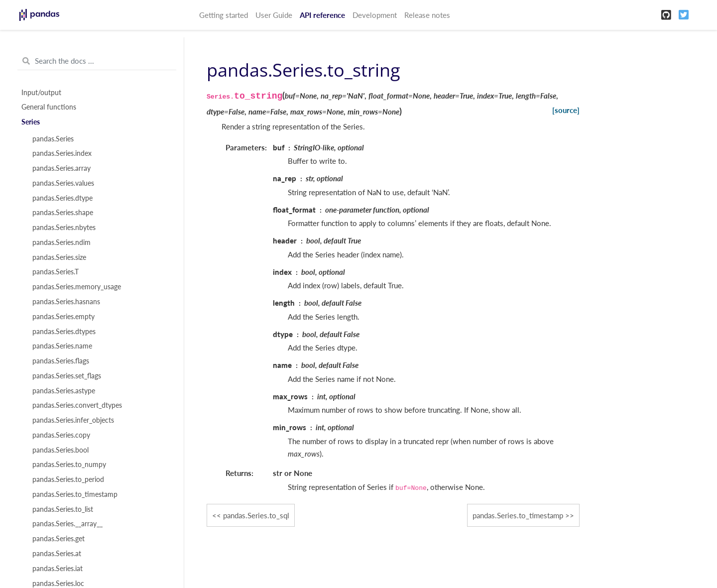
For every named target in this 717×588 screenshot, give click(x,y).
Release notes (427, 15)
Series (31, 122)
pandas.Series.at (57, 554)
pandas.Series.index (62, 153)
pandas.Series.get (59, 539)
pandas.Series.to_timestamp (75, 494)
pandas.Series (53, 139)
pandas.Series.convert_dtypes (77, 405)
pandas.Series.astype (64, 391)
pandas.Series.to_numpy (69, 465)
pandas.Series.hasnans (66, 302)
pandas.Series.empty (63, 317)
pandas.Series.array (61, 168)
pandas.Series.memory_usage (77, 287)
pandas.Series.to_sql (256, 515)
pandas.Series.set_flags (67, 376)
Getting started (224, 15)
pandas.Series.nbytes (64, 228)
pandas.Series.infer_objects (73, 420)
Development (375, 15)
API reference (322, 15)
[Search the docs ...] (97, 61)
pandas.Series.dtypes (64, 332)
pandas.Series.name (62, 346)
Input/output (41, 93)
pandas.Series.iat (58, 569)
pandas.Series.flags (61, 361)
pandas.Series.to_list (63, 509)
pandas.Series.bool (60, 450)
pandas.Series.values (63, 183)
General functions (49, 107)
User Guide (274, 15)
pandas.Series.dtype (62, 198)
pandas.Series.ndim (61, 242)
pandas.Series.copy (61, 435)
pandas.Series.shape (63, 213)
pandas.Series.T (56, 272)
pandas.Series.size (59, 257)
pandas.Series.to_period (68, 479)
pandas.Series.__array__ (67, 524)
